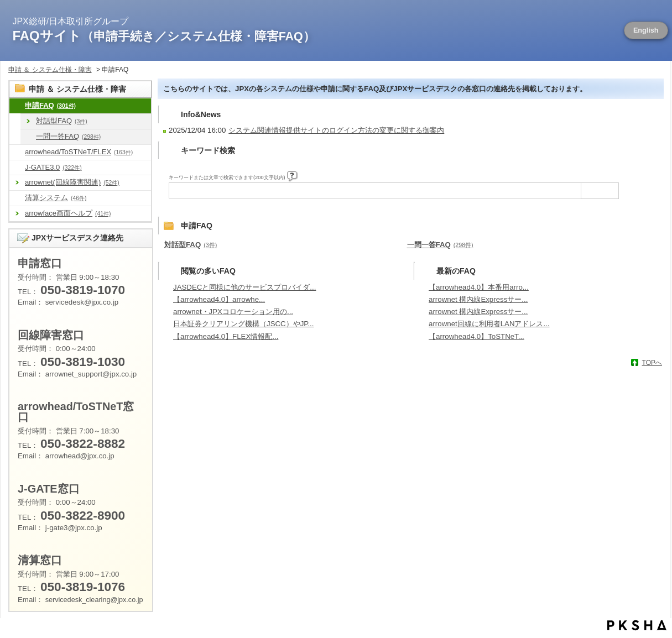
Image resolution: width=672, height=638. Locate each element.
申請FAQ (50, 105)
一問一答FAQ (68, 136)
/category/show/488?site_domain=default (17, 152)
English (646, 30)
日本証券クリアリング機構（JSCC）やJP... (243, 324)
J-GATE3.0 (53, 167)
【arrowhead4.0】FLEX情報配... (226, 336)
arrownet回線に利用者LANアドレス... (489, 324)
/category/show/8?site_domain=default (17, 106)
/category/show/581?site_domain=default (17, 168)
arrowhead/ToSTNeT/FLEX (79, 152)
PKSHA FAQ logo (637, 625)
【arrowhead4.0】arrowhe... (219, 299)
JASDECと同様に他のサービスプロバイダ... (244, 287)
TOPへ (652, 363)
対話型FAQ (62, 121)
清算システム (56, 198)
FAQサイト (164, 36)
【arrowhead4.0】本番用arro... (479, 287)
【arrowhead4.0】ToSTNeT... (476, 336)
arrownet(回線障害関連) (72, 182)
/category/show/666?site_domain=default (28, 137)
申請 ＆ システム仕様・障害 (50, 70)
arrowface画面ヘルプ (68, 213)
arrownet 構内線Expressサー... (478, 299)
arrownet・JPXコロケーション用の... (233, 312)
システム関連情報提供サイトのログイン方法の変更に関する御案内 (336, 130)
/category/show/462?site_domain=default (17, 198)
